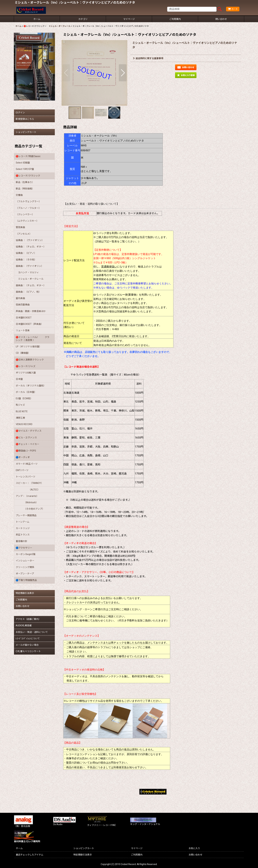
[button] (66, 73)
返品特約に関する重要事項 (148, 58)
